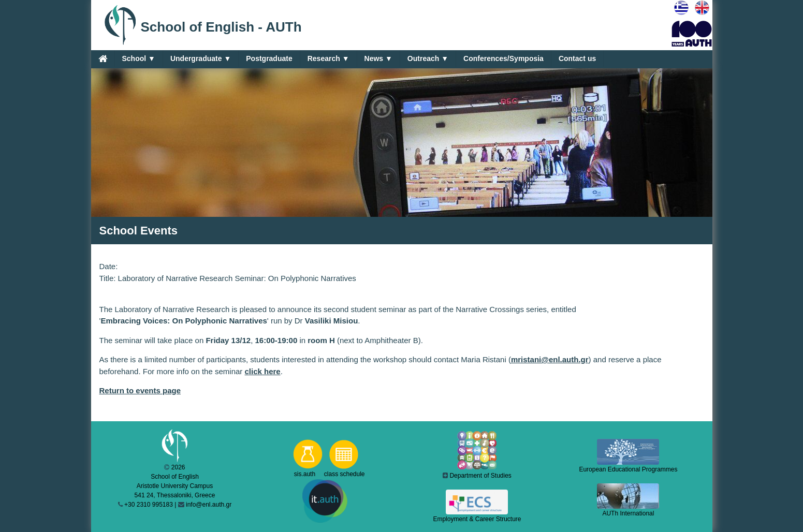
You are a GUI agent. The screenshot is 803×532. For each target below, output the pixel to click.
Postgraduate (269, 58)
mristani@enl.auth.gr (550, 359)
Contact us (577, 58)
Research (328, 59)
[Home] (103, 58)
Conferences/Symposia (503, 58)
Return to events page (140, 390)
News (378, 59)
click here (263, 371)
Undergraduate (201, 59)
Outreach (428, 59)
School (139, 59)
